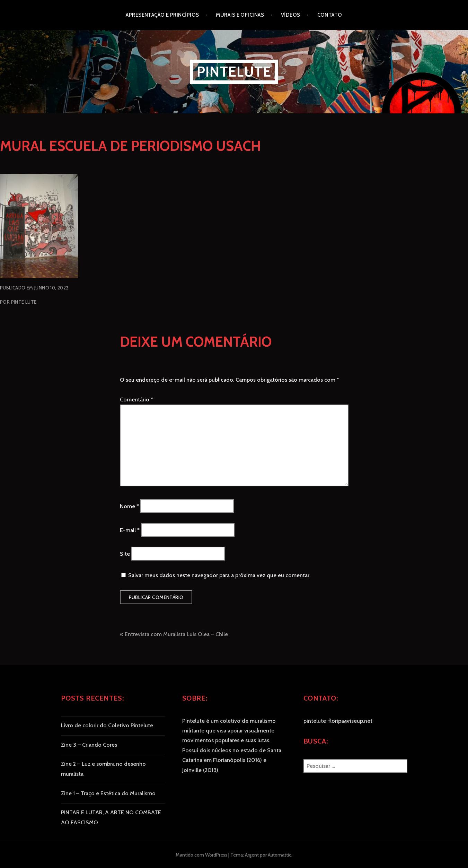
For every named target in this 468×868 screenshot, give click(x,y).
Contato (330, 15)
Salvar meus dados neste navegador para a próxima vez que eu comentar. (219, 575)
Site (125, 554)
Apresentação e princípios (162, 15)
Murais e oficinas (240, 15)
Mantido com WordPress (201, 855)
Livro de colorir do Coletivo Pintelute (107, 725)
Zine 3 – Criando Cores (89, 745)
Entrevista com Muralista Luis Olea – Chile (176, 634)
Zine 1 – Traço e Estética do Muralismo (108, 793)
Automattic (280, 855)
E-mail (130, 530)
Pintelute (234, 72)
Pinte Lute (24, 302)
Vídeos (291, 15)
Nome (129, 506)
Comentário (136, 400)
